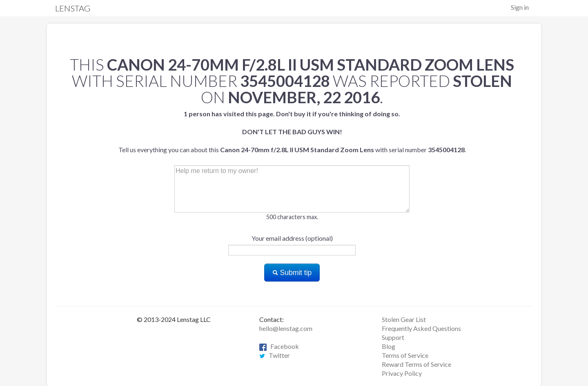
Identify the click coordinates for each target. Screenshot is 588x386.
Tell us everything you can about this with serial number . (292, 132)
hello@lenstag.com (286, 328)
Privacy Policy (402, 373)
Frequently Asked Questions (421, 328)
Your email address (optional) (292, 238)
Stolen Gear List (404, 319)
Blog (389, 346)
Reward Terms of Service (416, 364)
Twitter (275, 355)
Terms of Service (405, 355)
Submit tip (292, 273)
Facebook (279, 346)
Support (393, 337)
